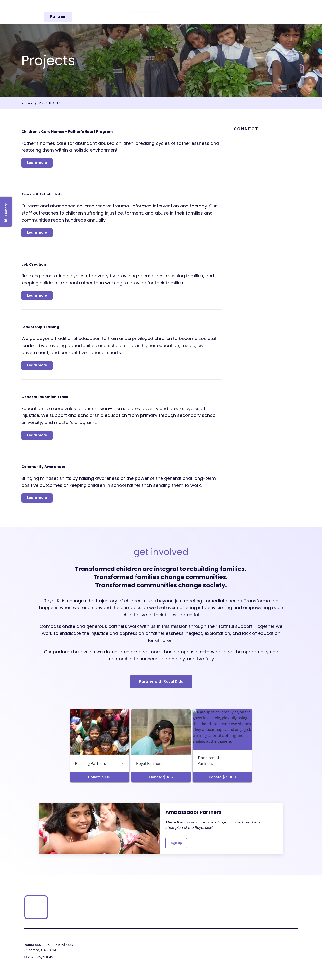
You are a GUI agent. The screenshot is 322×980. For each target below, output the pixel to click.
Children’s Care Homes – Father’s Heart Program (109, 130)
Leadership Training (57, 331)
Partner (289, 12)
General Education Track (66, 403)
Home (28, 103)
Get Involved (259, 12)
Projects (185, 12)
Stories (233, 12)
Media (210, 12)
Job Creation (44, 267)
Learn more (40, 164)
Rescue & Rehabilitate (61, 195)
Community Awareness (64, 475)
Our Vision (125, 12)
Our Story (156, 12)
